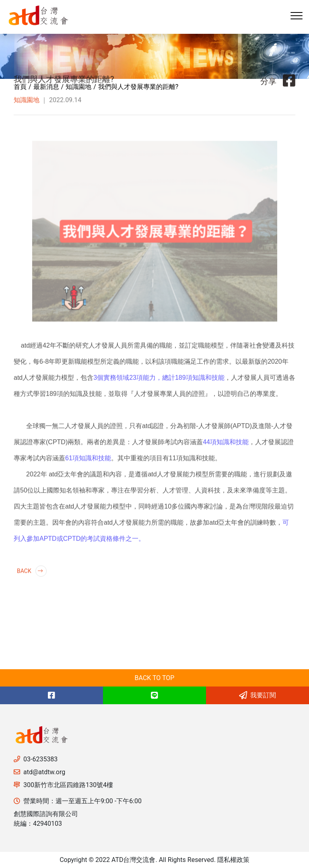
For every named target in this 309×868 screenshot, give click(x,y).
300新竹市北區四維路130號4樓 (68, 785)
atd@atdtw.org (44, 772)
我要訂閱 (257, 695)
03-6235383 (40, 759)
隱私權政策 (233, 860)
